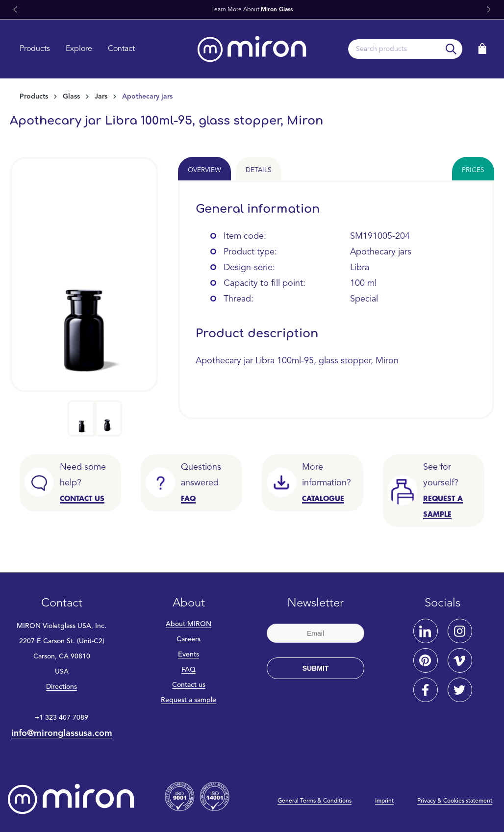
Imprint (384, 801)
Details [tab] (259, 170)
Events (189, 655)
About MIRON (189, 624)
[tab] (204, 169)
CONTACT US (82, 499)
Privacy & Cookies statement (455, 801)
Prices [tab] (473, 170)
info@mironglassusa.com (62, 733)
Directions (62, 687)
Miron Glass (277, 10)
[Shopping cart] (482, 49)
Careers (189, 639)
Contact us (189, 685)
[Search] (451, 49)
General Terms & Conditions (315, 801)
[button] (15, 10)
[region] (84, 297)
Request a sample (189, 700)
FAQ (189, 670)
